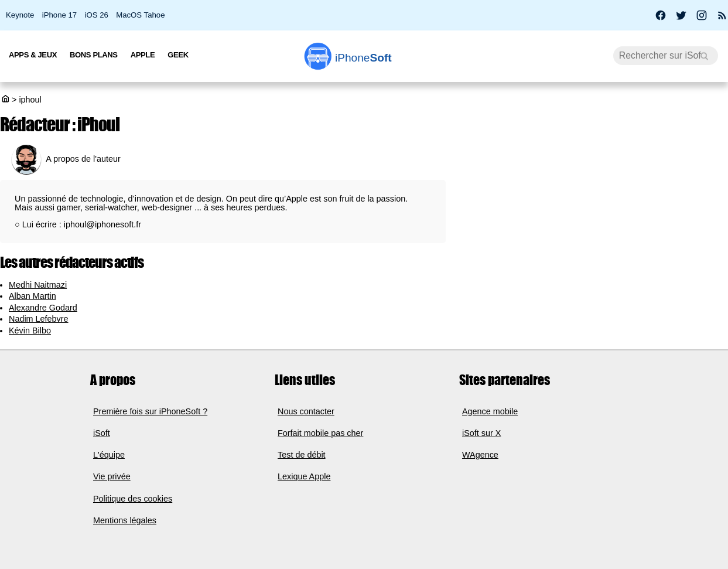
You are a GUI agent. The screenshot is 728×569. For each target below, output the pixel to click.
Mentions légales (125, 520)
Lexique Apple (304, 476)
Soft (363, 58)
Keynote (20, 15)
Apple (143, 55)
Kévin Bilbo (30, 331)
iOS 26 (97, 15)
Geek (178, 55)
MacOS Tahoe (140, 15)
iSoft (102, 433)
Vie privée (112, 476)
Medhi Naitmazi (38, 285)
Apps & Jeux (33, 55)
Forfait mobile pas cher (320, 433)
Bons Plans (94, 55)
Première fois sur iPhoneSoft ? (150, 411)
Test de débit (302, 455)
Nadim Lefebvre (39, 319)
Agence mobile (490, 411)
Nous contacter (306, 411)
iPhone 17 (59, 15)
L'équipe (109, 455)
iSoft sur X (481, 433)
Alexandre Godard (43, 308)
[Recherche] (666, 56)
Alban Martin (33, 296)
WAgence (480, 455)
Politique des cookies (133, 499)
